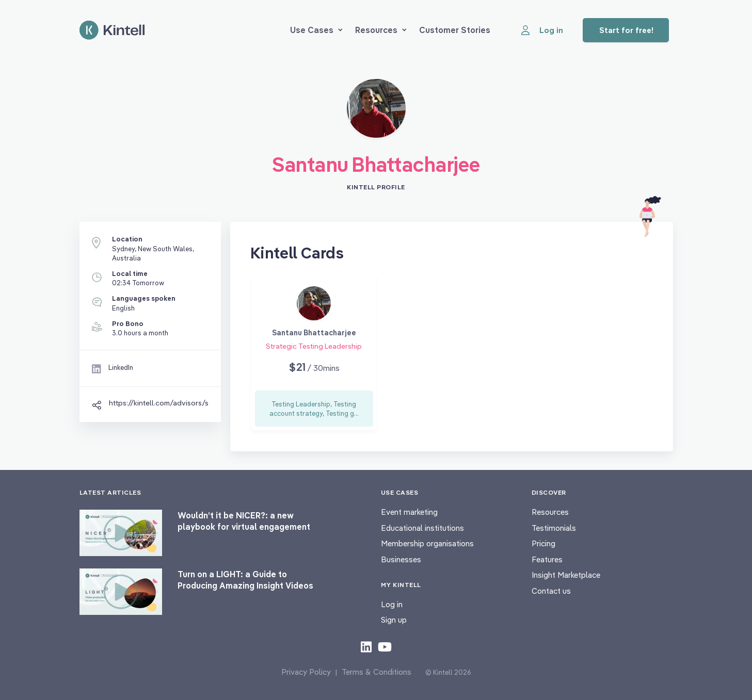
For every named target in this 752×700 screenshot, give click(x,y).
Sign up (394, 620)
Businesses (401, 559)
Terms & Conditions (377, 672)
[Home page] (112, 30)
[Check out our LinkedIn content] (366, 646)
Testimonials (554, 528)
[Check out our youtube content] (385, 646)
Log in (392, 604)
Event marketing (409, 512)
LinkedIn (121, 367)
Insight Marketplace (566, 575)
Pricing (543, 543)
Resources (381, 30)
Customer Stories (455, 30)
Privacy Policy (306, 672)
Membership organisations (427, 543)
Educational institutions (422, 528)
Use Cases (316, 30)
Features (547, 559)
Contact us (551, 591)
